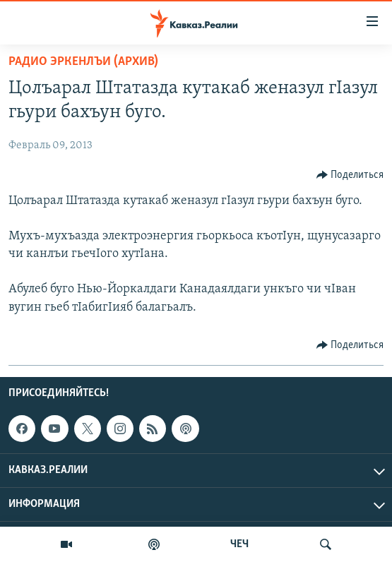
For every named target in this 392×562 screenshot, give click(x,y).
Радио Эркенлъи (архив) (83, 62)
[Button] (350, 175)
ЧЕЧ (239, 544)
